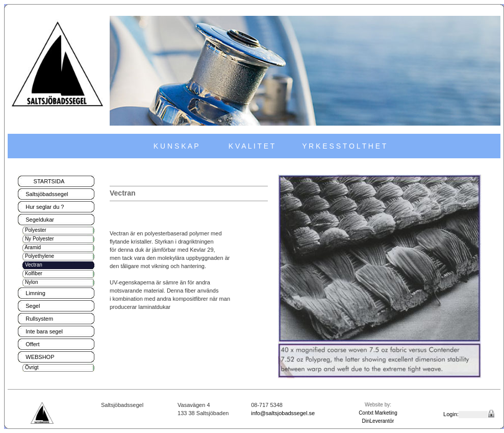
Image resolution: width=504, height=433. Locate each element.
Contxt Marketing (378, 413)
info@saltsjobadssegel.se (283, 413)
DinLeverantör (378, 421)
